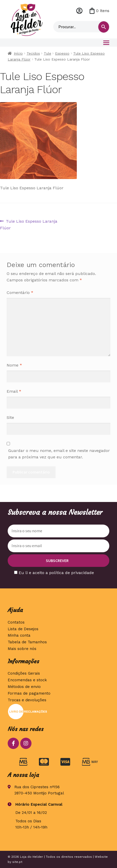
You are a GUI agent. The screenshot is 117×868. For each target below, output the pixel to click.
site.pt (17, 862)
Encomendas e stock (27, 680)
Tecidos (33, 53)
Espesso (62, 53)
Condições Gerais (24, 673)
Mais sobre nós (22, 649)
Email (14, 391)
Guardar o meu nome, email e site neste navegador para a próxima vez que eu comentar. (59, 454)
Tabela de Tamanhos (27, 642)
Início (18, 53)
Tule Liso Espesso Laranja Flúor (29, 224)
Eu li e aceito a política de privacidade (56, 573)
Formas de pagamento (29, 693)
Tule (47, 53)
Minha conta (79, 11)
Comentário (20, 293)
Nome (14, 365)
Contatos (16, 622)
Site (10, 417)
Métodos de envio (24, 687)
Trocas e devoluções (27, 700)
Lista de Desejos (23, 629)
